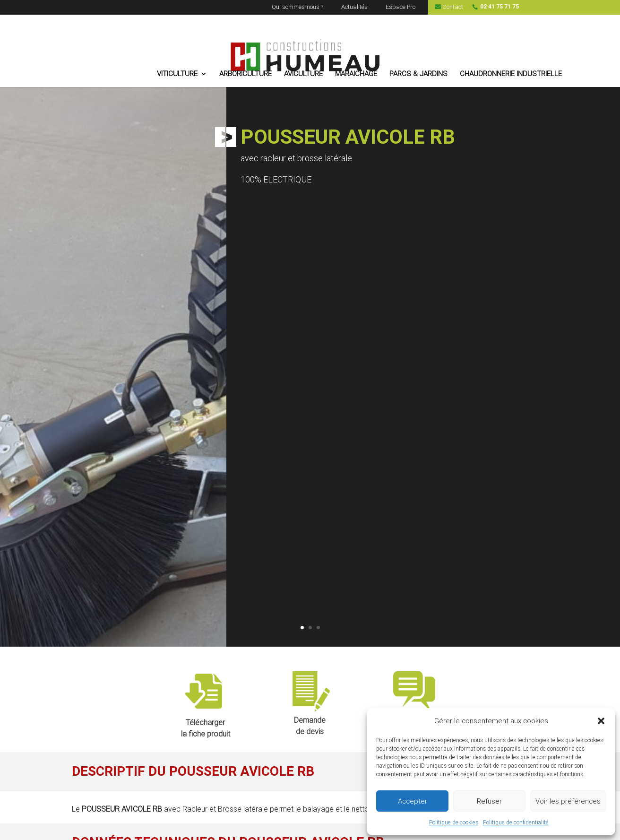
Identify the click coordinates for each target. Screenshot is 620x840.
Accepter (413, 801)
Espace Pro (400, 7)
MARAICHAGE (356, 74)
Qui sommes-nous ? (297, 7)
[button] (601, 721)
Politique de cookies (454, 823)
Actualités (354, 7)
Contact (449, 7)
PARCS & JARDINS (418, 74)
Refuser (489, 801)
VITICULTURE (177, 74)
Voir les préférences (568, 801)
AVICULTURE (303, 74)
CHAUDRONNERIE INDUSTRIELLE (511, 74)
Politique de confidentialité (516, 823)
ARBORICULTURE (245, 74)
